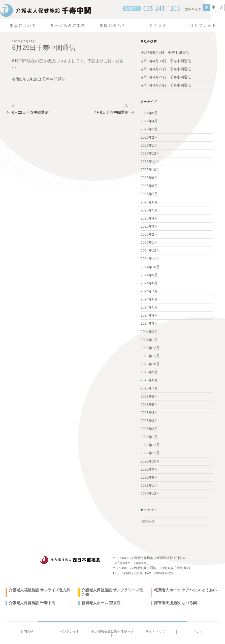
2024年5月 (149, 305)
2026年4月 (149, 120)
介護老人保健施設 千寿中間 (30, 594)
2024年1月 (149, 337)
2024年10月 (150, 265)
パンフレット (70, 622)
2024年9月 (149, 273)
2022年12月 (150, 441)
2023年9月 (149, 369)
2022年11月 (150, 449)
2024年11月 (150, 257)
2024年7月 (149, 289)
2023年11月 (150, 353)
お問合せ (27, 622)
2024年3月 (149, 321)
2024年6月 (149, 297)
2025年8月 (149, 185)
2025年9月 (149, 177)
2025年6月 (149, 201)
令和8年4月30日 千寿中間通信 (166, 61)
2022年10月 (150, 457)
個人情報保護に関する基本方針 (112, 624)
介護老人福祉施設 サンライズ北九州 (38, 586)
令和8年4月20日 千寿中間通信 (166, 85)
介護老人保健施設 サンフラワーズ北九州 (114, 586)
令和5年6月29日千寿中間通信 (39, 79)
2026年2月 (149, 137)
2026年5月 (149, 113)
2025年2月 (149, 233)
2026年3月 (149, 129)
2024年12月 (150, 249)
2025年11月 (150, 161)
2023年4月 (149, 409)
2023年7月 (149, 385)
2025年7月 (149, 193)
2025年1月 (149, 241)
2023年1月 (149, 433)
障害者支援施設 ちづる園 (174, 594)
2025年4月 (149, 217)
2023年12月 (150, 345)
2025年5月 (149, 209)
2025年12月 (150, 153)
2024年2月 (149, 329)
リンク (198, 622)
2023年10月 (150, 361)
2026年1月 (149, 145)
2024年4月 (149, 313)
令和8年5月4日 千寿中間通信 (165, 53)
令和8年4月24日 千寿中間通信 (166, 77)
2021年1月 (149, 481)
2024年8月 (149, 281)
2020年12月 (150, 489)
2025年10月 (150, 169)
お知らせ (148, 517)
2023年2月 (149, 425)
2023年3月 (149, 417)
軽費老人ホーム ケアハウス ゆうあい (183, 586)
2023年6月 (149, 393)
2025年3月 (149, 225)
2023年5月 (149, 401)
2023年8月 (149, 377)
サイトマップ (155, 622)
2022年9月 (149, 465)
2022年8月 (149, 473)
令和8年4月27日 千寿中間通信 (166, 69)
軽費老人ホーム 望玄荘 (100, 594)
